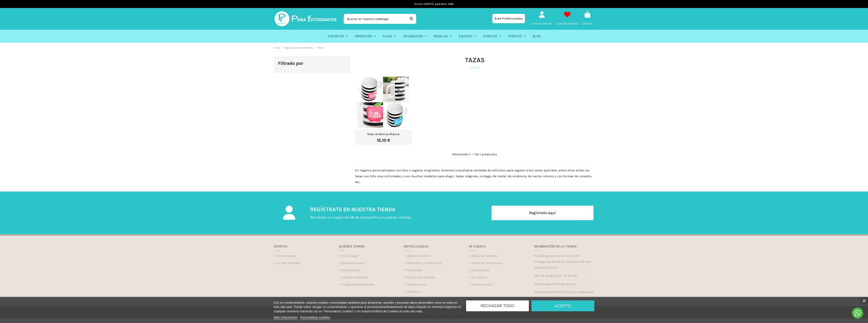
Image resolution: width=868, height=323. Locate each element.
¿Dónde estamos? (355, 277)
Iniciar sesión (482, 284)
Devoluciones (417, 284)
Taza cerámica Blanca (383, 134)
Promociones (286, 256)
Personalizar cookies (315, 317)
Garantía (413, 292)
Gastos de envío (418, 256)
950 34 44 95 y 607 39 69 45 (555, 276)
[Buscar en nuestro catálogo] (411, 19)
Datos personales (485, 256)
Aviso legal (350, 256)
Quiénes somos (353, 263)
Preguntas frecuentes (358, 284)
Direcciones (481, 270)
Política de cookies (421, 277)
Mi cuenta (479, 277)
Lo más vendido (288, 263)
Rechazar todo (497, 306)
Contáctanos (351, 270)
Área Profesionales (509, 18)
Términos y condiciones (424, 263)
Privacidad (415, 270)
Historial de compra (487, 263)
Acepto (563, 306)
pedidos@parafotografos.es (555, 284)
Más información (286, 317)
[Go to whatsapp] (858, 313)
